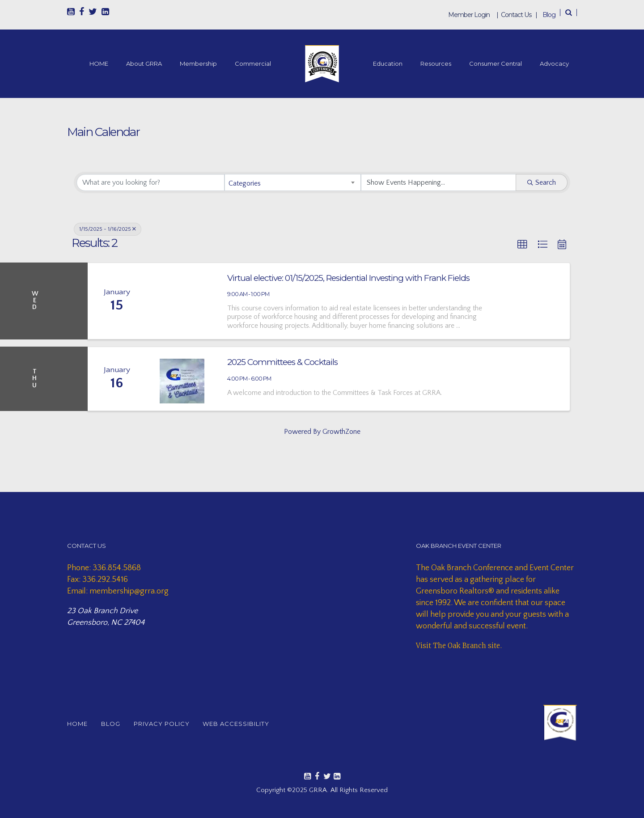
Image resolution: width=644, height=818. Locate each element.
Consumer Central (496, 64)
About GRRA (144, 64)
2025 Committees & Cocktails (282, 362)
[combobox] (293, 182)
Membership (198, 64)
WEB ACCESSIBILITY (243, 724)
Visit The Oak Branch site (458, 646)
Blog (549, 15)
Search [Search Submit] (542, 182)
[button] (522, 245)
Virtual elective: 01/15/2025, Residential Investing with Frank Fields (348, 278)
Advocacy (554, 64)
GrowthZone (341, 432)
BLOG (113, 724)
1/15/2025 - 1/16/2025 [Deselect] (108, 229)
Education (388, 64)
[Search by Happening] (439, 182)
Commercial (253, 64)
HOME (99, 64)
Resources (436, 64)
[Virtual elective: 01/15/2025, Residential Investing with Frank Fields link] (182, 301)
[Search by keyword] (150, 182)
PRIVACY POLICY (166, 724)
